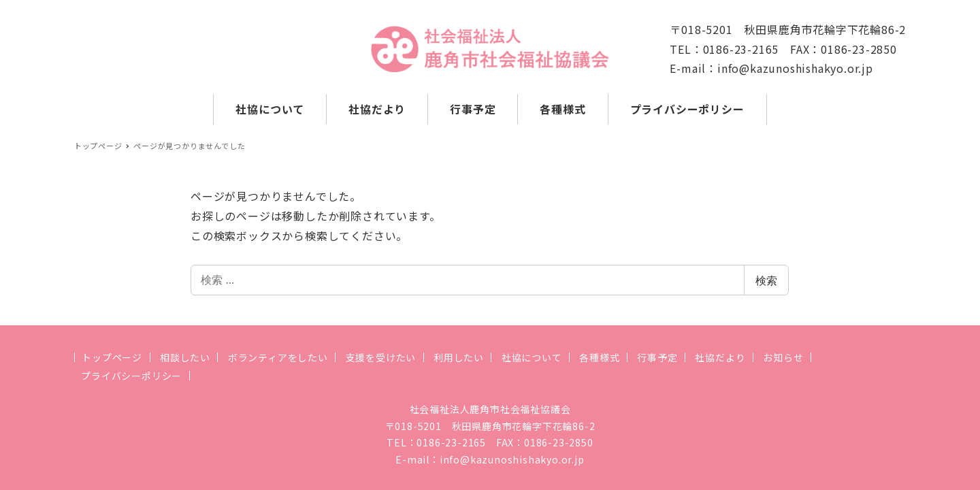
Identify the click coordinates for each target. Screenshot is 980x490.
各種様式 (599, 357)
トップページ (112, 357)
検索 (766, 280)
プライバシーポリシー (131, 376)
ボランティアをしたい (278, 357)
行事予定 (657, 357)
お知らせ (783, 357)
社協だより (720, 357)
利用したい (459, 357)
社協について (532, 357)
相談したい (185, 357)
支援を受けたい (381, 357)
